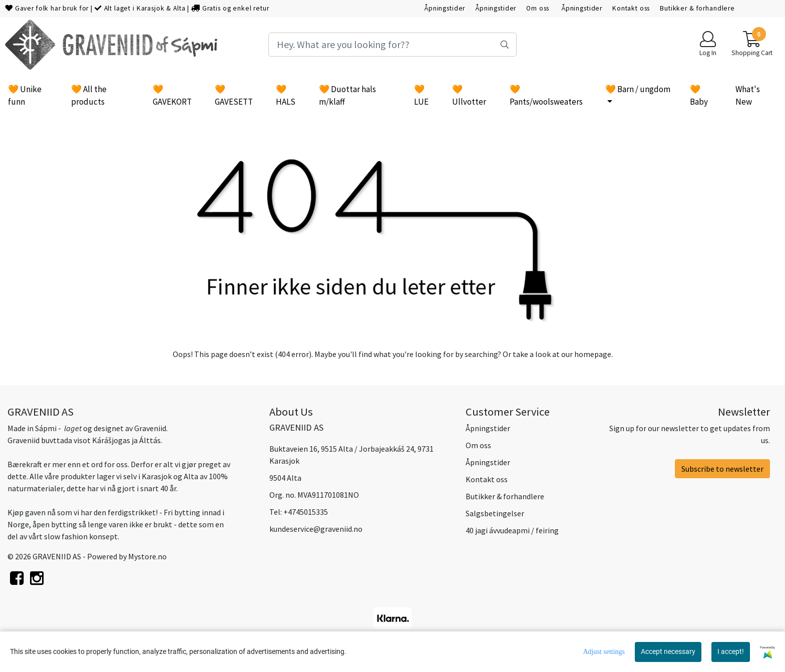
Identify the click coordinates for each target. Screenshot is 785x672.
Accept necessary (668, 651)
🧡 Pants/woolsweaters (546, 96)
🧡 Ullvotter (469, 96)
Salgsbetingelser (495, 513)
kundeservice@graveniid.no (316, 529)
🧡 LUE (421, 96)
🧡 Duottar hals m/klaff (347, 96)
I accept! (731, 651)
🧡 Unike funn (25, 96)
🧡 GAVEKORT (172, 96)
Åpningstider (445, 8)
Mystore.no (147, 556)
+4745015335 (306, 512)
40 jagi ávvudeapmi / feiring (512, 530)
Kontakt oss (631, 8)
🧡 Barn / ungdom (638, 89)
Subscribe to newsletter (722, 469)
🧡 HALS (286, 96)
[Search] (392, 45)
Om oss (539, 8)
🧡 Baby (699, 96)
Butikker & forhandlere (697, 8)
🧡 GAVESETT (234, 96)
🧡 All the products (89, 96)
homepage (593, 354)
